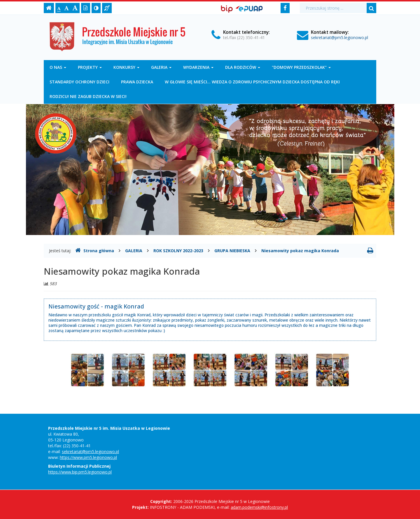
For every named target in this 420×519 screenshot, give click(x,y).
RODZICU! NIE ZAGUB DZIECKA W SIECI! (88, 96)
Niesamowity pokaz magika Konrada (300, 251)
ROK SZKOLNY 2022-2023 (178, 251)
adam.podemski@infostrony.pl (259, 507)
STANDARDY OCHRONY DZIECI (79, 82)
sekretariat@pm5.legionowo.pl (339, 37)
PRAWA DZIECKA (137, 82)
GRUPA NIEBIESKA (232, 251)
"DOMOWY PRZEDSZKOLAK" (301, 67)
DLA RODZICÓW (243, 67)
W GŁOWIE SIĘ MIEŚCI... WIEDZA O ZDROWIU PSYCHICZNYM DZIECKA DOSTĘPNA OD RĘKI (252, 82)
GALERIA (161, 67)
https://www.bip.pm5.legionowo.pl (80, 472)
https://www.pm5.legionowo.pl (88, 457)
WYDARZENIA (198, 67)
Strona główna (95, 250)
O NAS (58, 67)
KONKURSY (126, 67)
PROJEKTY (90, 67)
